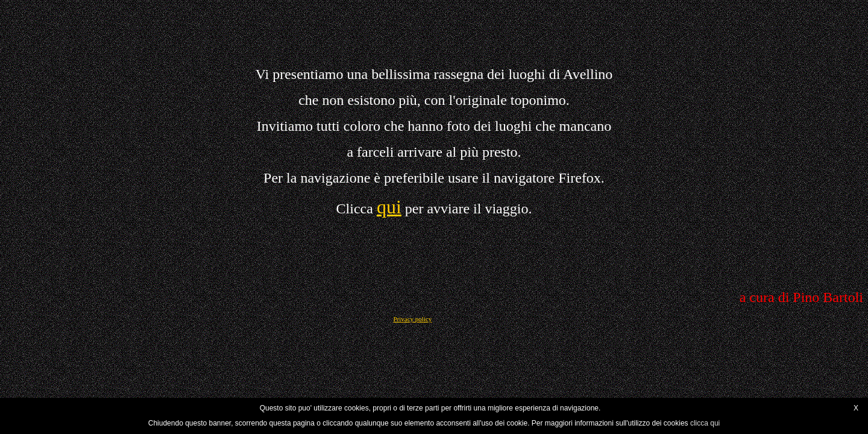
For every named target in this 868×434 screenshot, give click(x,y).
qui (389, 207)
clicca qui (705, 423)
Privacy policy (412, 319)
